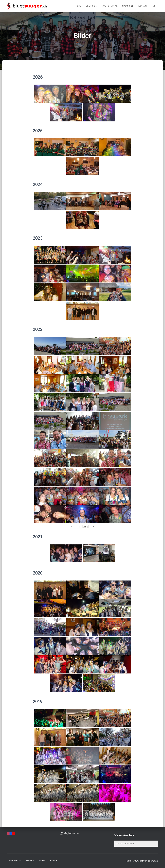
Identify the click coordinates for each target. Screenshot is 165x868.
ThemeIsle (153, 861)
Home (78, 6)
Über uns (92, 6)
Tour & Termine (110, 6)
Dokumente (15, 861)
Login (42, 861)
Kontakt (143, 6)
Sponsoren (128, 6)
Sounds (30, 861)
